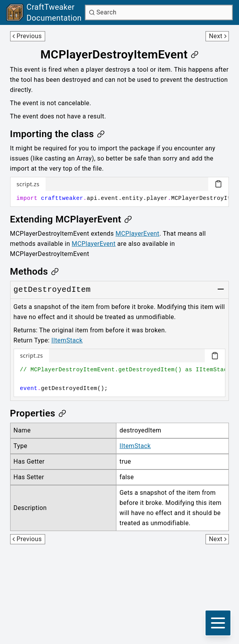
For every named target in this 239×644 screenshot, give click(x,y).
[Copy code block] (218, 184)
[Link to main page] (44, 12)
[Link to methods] (35, 272)
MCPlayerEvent (138, 234)
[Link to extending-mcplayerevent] (71, 219)
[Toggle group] (221, 289)
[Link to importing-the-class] (58, 134)
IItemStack (67, 340)
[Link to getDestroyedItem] (52, 290)
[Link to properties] (38, 413)
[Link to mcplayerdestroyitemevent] (120, 55)
